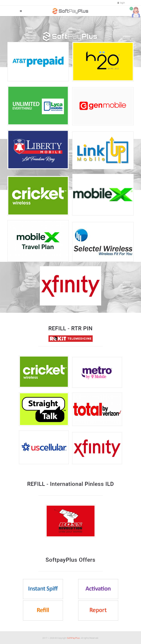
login (121, 3)
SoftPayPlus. (74, 638)
